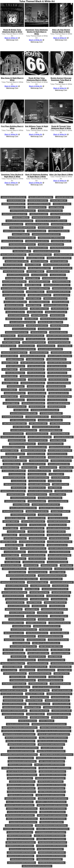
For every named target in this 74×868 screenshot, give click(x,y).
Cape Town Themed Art (21, 427)
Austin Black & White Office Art (36, 667)
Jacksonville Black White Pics (59, 623)
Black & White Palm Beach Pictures (50, 636)
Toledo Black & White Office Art (15, 674)
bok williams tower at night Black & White (37, 127)
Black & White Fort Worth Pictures (59, 336)
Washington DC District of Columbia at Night (51, 221)
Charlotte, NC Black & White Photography (53, 799)
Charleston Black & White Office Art (54, 609)
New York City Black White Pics (37, 650)
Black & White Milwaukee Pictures (59, 390)
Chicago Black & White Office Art (32, 528)
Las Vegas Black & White (36, 400)
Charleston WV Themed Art (61, 241)
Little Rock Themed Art (10, 555)
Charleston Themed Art (59, 616)
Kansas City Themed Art (21, 234)
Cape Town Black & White (38, 424)
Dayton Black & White (27, 346)
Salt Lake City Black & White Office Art (46, 687)
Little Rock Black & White (37, 552)
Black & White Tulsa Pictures (38, 478)
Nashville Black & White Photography (20, 856)
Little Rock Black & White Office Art (33, 549)
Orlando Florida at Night (39, 309)
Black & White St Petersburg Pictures (24, 413)
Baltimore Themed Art (33, 285)
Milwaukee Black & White (37, 393)
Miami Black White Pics (14, 319)
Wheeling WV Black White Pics (37, 326)
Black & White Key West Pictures (59, 363)
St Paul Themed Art (32, 589)
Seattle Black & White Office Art (33, 521)
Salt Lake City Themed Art (35, 694)
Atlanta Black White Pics (15, 603)
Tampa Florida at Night (60, 484)
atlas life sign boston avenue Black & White (61, 31)
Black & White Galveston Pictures (15, 697)
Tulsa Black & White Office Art (14, 478)
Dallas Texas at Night (39, 275)
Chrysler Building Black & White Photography (18, 731)
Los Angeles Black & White (64, 255)
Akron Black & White (57, 606)
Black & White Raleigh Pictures (14, 295)
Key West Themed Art (10, 369)
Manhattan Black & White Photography (22, 744)
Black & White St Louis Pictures (39, 471)
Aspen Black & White (18, 657)
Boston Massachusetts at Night (17, 332)
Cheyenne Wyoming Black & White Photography (57, 755)
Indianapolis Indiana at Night (39, 288)
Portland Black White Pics (57, 373)
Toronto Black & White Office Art (14, 569)
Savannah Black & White (17, 440)
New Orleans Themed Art (60, 633)
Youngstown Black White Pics (13, 714)
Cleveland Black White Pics (38, 201)
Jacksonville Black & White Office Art (22, 619)
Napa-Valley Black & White (63, 268)
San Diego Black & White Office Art (32, 376)
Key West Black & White (36, 366)
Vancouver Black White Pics (61, 353)
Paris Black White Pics (49, 565)
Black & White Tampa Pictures (39, 484)
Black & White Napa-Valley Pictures (13, 268)
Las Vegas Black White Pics (57, 400)
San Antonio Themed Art (35, 596)
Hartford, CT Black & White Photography (51, 839)
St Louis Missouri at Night (63, 471)
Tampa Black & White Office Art (15, 484)
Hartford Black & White (38, 538)
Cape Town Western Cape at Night (15, 424)
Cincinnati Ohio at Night (63, 491)
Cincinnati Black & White (16, 494)
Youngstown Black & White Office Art (57, 707)
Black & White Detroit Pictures (16, 717)
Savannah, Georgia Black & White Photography (53, 829)
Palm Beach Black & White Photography (23, 822)
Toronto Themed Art (58, 572)
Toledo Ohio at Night (62, 674)
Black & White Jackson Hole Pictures (24, 430)
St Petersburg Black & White (12, 417)
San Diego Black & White (37, 380)
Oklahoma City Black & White (13, 511)
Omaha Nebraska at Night (10, 467)
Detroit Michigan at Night (39, 717)
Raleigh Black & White (62, 295)
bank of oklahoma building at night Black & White (37, 176)
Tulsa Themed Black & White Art (12, 35)
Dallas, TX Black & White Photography (20, 802)
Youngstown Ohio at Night (39, 711)
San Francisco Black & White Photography (22, 775)
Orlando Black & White (60, 309)
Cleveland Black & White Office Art (13, 197)
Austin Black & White (27, 670)
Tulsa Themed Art (55, 481)
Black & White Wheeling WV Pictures (23, 322)
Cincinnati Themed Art (58, 494)
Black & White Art (11, 38)
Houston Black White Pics (56, 386)
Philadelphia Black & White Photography (53, 842)
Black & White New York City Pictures (23, 646)
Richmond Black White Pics (57, 454)
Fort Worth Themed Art (11, 342)
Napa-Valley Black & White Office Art (56, 265)
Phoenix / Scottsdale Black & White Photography (19, 768)
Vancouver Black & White (39, 353)
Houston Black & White (36, 386)
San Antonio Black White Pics (13, 596)
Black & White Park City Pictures (17, 261)
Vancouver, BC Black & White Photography (50, 778)
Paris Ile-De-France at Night (11, 565)
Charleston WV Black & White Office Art (46, 234)
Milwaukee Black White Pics (59, 393)
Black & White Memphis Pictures (15, 302)
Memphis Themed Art (34, 305)
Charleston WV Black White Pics (37, 241)
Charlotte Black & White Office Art (23, 211)
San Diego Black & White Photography (52, 771)
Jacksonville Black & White (36, 623)
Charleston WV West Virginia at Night (51, 238)
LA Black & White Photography (52, 748)
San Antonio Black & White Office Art (55, 589)
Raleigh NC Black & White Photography (19, 826)
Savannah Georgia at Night (64, 437)
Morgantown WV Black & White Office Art (21, 576)
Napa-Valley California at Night (39, 268)
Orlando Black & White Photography (53, 819)
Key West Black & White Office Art (33, 363)
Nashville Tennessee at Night (39, 704)
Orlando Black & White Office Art (56, 305)
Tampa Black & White (19, 488)
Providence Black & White (39, 461)
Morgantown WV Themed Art (38, 582)
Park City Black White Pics (13, 265)
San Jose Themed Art (12, 562)
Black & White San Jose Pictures (59, 555)
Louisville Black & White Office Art (23, 498)
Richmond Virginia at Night (15, 454)
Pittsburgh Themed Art (21, 687)
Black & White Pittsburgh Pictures (50, 680)
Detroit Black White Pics (28, 721)
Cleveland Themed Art (59, 201)
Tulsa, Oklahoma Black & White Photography (50, 836)
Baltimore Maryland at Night (39, 282)
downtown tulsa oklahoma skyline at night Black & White (37, 32)
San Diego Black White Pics (58, 380)
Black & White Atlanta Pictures (17, 599)
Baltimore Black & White (61, 282)
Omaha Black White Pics (48, 467)
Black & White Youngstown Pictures (14, 711)
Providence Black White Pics (61, 461)
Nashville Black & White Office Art (57, 701)
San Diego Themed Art (10, 383)
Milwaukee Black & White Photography (21, 785)
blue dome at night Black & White (12, 79)
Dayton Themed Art (65, 346)
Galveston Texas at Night (39, 697)
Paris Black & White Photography (20, 765)
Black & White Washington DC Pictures (19, 221)
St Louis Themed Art (56, 474)
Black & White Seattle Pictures (59, 521)
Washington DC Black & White (12, 224)
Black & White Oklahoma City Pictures (23, 508)
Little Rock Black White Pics (60, 552)
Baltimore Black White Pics (12, 285)
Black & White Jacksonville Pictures (51, 619)
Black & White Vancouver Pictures (50, 349)
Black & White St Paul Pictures (17, 586)
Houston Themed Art (9, 390)
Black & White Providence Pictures (61, 457)
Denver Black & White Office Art (33, 403)
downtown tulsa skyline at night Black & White (12, 176)
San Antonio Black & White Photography (21, 863)
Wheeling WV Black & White (14, 326)
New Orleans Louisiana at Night (51, 630)
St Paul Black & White (60, 586)
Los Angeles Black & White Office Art (47, 251)
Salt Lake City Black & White (62, 690)
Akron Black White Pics (14, 609)
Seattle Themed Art (10, 528)
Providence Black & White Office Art (33, 457)
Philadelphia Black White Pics (61, 248)
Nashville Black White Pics (12, 707)
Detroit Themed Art (47, 721)
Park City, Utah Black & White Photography (50, 765)
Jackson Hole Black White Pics (37, 434)
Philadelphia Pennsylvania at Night (13, 248)
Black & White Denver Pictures (59, 403)
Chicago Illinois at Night (16, 532)
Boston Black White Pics (58, 332)
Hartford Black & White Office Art (32, 535)
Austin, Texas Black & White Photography (50, 795)
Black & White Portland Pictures (59, 369)
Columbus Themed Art (10, 363)
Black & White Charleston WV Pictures (22, 238)
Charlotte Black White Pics (61, 214)
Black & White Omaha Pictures (59, 464)
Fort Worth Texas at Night (14, 339)
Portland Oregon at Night (15, 373)
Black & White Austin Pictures (60, 667)
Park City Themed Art (33, 265)
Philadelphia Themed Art (22, 251)
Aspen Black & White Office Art (14, 653)
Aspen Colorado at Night (61, 653)
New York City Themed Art (60, 650)
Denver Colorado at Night (17, 407)
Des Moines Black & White (35, 545)
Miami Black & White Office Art (56, 312)
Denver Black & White (37, 407)
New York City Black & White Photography (21, 842)
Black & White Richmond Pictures (60, 451)
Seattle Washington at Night (16, 525)
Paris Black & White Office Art (34, 562)
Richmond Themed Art (9, 457)
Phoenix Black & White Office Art (13, 204)
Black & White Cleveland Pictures (41, 197)
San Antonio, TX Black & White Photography (19, 829)
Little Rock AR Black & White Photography (22, 812)
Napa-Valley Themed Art (35, 272)
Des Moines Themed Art (9, 549)
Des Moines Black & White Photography (21, 788)
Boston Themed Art (8, 336)
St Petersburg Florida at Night (51, 413)
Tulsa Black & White (19, 481)
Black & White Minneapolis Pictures (51, 444)
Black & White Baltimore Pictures (14, 282)
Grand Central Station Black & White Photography (20, 728)
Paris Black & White (31, 565)
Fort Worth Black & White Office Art (31, 336)
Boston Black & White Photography (22, 849)
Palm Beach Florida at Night (14, 640)
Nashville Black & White (61, 704)
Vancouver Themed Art (9, 356)
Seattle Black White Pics (57, 525)
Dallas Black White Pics (14, 278)
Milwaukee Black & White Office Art (32, 390)
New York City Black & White (13, 650)
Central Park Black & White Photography (20, 741)
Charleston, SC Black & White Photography (20, 799)
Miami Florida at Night (39, 315)
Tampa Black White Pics (37, 488)
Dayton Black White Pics (46, 346)
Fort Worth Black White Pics (58, 339)
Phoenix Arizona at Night (62, 204)
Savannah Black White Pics (38, 440)
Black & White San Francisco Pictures (52, 660)
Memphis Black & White (60, 302)
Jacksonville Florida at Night (13, 623)
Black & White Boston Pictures (49, 329)
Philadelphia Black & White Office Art (22, 244)
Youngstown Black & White (61, 711)
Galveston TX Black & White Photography (20, 805)
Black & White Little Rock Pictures (61, 549)
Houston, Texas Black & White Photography (52, 805)
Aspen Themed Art (55, 657)
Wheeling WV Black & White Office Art (54, 319)
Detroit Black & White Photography (51, 782)
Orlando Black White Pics (15, 312)
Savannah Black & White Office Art (13, 437)
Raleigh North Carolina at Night (39, 295)
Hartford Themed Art (9, 542)
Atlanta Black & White (59, 599)
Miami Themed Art (31, 319)
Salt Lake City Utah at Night (39, 690)
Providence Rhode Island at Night (15, 461)
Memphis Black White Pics (14, 305)
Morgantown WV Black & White (51, 579)
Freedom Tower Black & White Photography (55, 728)
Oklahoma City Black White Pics (37, 511)
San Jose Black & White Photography (53, 775)
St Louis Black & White (17, 474)
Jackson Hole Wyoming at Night (51, 430)
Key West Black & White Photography (53, 809)
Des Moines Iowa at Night (14, 545)
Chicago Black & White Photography (22, 782)
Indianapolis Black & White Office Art (57, 285)
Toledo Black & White (17, 677)
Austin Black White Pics (46, 670)
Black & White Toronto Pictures (40, 569)
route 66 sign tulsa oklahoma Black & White (37, 79)
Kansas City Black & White (36, 231)
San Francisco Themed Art (12, 667)
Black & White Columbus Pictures (60, 356)
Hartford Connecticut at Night (15, 538)
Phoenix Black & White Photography (50, 859)
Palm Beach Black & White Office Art (23, 636)
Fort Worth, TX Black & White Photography (51, 802)
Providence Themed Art (12, 464)
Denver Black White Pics (57, 407)
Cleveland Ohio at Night (64, 197)
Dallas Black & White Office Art (58, 272)
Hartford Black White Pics (59, 538)
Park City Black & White (59, 261)
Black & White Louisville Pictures (50, 498)
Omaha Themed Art (66, 467)
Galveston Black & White (60, 697)
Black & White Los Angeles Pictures (13, 255)
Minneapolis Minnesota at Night (14, 447)
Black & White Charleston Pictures (22, 613)
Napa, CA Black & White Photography (52, 761)
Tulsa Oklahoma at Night (60, 478)
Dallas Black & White (58, 275)
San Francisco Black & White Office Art (21, 660)
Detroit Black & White (59, 717)
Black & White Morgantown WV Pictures (52, 576)
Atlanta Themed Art (34, 603)
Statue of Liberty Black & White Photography (54, 734)
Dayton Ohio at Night (8, 346)
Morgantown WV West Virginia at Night (24, 579)
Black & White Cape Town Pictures (50, 420)
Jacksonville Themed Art (22, 626)
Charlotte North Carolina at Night (14, 214)
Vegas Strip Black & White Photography (51, 751)
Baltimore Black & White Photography (20, 839)
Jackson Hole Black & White (13, 434)
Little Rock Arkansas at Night (15, 552)
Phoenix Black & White (17, 207)
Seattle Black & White (38, 525)
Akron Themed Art (32, 609)
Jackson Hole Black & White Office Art (46, 427)
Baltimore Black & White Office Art (55, 278)
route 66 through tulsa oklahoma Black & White (61, 127)
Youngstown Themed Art (35, 714)
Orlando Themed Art (35, 312)
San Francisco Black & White (38, 663)
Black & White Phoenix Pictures (39, 204)
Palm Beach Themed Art (21, 643)
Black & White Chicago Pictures (58, 528)
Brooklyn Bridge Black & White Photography (21, 738)
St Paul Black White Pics (13, 589)
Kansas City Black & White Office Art (22, 228)
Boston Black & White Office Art (24, 329)
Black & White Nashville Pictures (14, 704)
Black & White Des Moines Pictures (60, 542)
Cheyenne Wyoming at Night (15, 518)
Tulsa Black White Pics (37, 481)
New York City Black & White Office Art (46, 643)
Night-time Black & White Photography (52, 792)
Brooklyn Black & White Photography (51, 744)
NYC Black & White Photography (18, 724)
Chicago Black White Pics (56, 532)
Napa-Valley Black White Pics (14, 272)
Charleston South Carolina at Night (50, 613)
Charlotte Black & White (39, 214)
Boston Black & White (39, 332)
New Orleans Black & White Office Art (47, 626)
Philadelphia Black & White (38, 248)
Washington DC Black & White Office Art (46, 217)
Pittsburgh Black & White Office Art (23, 680)
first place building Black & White (12, 127)
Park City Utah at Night (39, 261)
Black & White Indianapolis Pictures (14, 288)
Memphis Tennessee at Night (39, 302)
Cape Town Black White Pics (60, 424)
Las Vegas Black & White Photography (21, 751)
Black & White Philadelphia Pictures (51, 244)
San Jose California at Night (16, 559)
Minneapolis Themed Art (9, 451)
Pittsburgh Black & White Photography (20, 846)
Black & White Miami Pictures (18, 315)
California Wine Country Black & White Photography (19, 755)
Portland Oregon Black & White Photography (55, 768)
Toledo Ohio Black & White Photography (21, 792)
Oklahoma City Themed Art (61, 511)
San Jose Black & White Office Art (33, 555)
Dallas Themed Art (33, 278)
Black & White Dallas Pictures (18, 275)
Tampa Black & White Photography (19, 836)
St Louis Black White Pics (37, 474)
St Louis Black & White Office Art (14, 471)
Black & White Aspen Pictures (38, 653)
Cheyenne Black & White (37, 518)
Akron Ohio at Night (39, 606)
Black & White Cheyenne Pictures (50, 515)
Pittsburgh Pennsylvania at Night (14, 684)
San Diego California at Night (15, 380)
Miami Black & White (57, 315)
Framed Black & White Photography (20, 795)
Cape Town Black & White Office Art (23, 420)
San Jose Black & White (37, 559)
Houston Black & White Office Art (33, 383)
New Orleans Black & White (14, 633)
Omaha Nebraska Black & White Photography (22, 819)
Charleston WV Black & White (12, 241)
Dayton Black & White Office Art (34, 342)
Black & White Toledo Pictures (40, 674)
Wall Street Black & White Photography (53, 738)
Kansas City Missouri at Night (14, 231)
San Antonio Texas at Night (39, 592)
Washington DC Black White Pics (37, 224)
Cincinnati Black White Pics (37, 494)
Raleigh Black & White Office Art (58, 292)
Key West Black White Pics (57, 366)
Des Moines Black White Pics (57, 545)
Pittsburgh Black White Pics (60, 684)
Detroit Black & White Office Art (59, 714)
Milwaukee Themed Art (9, 397)
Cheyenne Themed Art (11, 521)
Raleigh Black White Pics (14, 299)
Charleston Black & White (14, 616)
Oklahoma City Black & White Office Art (46, 505)
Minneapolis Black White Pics (60, 447)
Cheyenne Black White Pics (58, 518)
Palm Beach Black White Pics (58, 640)
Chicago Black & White (36, 532)
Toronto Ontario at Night (64, 569)
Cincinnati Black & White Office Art (13, 491)
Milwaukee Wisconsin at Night (15, 393)
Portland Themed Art (9, 376)
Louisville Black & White (37, 501)
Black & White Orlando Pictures (16, 309)
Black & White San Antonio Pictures (14, 592)
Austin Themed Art (65, 670)
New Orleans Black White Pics (37, 633)
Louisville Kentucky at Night (15, 501)
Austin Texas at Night (9, 670)
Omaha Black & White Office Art (34, 464)
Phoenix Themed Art (56, 207)
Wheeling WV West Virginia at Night (50, 322)
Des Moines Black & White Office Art (32, 542)
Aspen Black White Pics (37, 657)
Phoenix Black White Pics (37, 207)
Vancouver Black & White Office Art (23, 349)
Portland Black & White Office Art (32, 369)
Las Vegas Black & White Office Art (33, 397)
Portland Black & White (36, 373)
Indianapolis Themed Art (35, 292)
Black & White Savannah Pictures (40, 437)
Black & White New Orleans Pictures (24, 630)
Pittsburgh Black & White (38, 684)
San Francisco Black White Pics (62, 663)
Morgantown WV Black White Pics (13, 582)
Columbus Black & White (35, 359)
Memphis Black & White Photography (53, 812)
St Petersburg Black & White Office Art (45, 410)
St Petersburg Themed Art (61, 417)
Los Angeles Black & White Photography (24, 748)
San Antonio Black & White (61, 592)
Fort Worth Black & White (36, 339)
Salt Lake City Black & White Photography (21, 771)
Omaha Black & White (29, 467)
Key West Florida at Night (16, 366)
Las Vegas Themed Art (11, 403)
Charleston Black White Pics (37, 616)
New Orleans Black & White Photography (20, 815)
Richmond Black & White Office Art (33, 451)
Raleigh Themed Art (34, 299)
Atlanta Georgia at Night (39, 599)
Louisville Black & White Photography (52, 788)
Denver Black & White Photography (21, 758)
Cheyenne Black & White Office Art (23, 515)
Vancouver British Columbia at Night (14, 353)
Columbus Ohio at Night (15, 359)
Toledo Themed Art (56, 677)
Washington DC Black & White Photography (52, 846)
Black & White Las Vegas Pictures (60, 397)
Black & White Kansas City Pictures (51, 228)
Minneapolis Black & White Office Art (22, 444)
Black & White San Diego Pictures (59, 376)
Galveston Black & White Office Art (59, 694)
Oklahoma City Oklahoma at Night (51, 508)
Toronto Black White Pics (38, 572)
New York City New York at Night (51, 646)
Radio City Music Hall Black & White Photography (54, 731)
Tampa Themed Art (55, 488)
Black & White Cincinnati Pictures (40, 491)
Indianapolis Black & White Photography (51, 785)
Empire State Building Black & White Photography (49, 724)
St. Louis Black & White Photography (20, 832)
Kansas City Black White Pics (59, 231)
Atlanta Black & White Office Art (58, 596)
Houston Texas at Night (16, 386)
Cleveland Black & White (16, 201)
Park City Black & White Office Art (59, 258)
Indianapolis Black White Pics (13, 292)
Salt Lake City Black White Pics (12, 694)
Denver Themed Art (21, 410)
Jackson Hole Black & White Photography (51, 758)
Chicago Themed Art (9, 535)
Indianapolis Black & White (62, 288)
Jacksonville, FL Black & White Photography (22, 809)
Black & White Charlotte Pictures (50, 211)
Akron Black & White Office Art (55, 603)
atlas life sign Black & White (61, 175)
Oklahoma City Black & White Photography (52, 815)
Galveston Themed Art (34, 701)
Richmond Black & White (36, 454)
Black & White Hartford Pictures (59, 535)
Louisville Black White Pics (58, 501)
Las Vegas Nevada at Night (15, 400)
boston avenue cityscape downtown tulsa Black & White (61, 80)
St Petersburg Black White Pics (37, 417)
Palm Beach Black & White (36, 640)
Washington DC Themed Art (61, 224)
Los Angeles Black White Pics (13, 258)
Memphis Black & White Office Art (55, 299)
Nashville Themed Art (33, 707)
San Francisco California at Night (13, 663)
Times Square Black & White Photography (52, 741)
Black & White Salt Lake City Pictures (14, 690)
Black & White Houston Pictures (59, 383)
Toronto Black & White (17, 572)
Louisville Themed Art (21, 505)
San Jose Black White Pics (58, 559)
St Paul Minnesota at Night (40, 586)
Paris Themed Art (67, 565)
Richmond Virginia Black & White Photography (51, 826)
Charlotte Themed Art (21, 217)
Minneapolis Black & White (37, 447)
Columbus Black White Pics (56, 359)
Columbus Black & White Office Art (33, 356)
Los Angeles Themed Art (35, 258)
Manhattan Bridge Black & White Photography (19, 734)
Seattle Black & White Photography (20, 778)
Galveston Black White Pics (13, 701)
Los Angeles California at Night (40, 255)
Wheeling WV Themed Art (59, 326)
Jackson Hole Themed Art (60, 434)
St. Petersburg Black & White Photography (51, 832)
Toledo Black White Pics (37, 677)
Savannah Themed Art (58, 440)
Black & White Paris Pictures (57, 562)
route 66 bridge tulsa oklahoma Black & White (12, 31)
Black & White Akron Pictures (19, 606)
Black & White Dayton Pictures (59, 342)
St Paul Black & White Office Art (62, 582)
